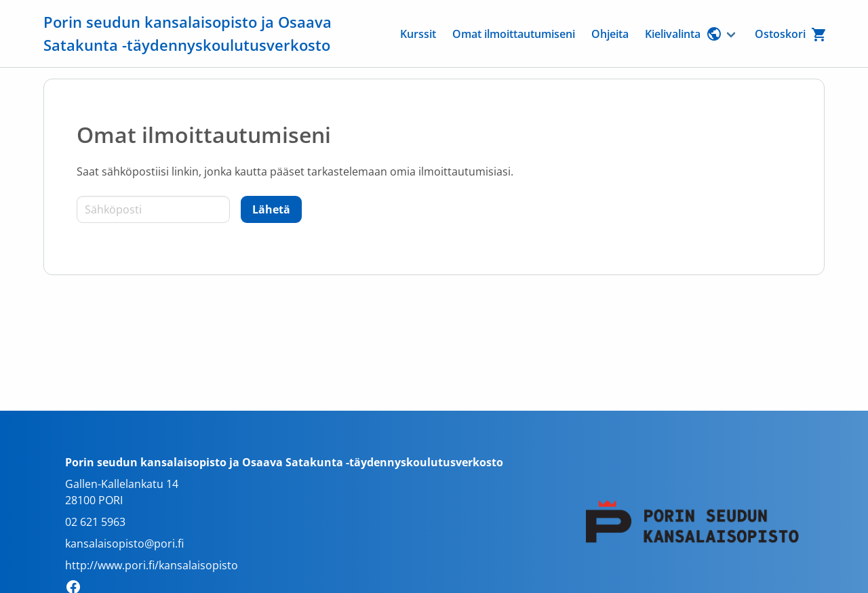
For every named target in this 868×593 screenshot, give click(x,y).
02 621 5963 (95, 522)
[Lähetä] (271, 209)
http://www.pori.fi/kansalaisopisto (152, 565)
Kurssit (418, 34)
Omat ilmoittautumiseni (514, 34)
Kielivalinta (684, 34)
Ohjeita (610, 34)
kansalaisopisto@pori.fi (124, 544)
